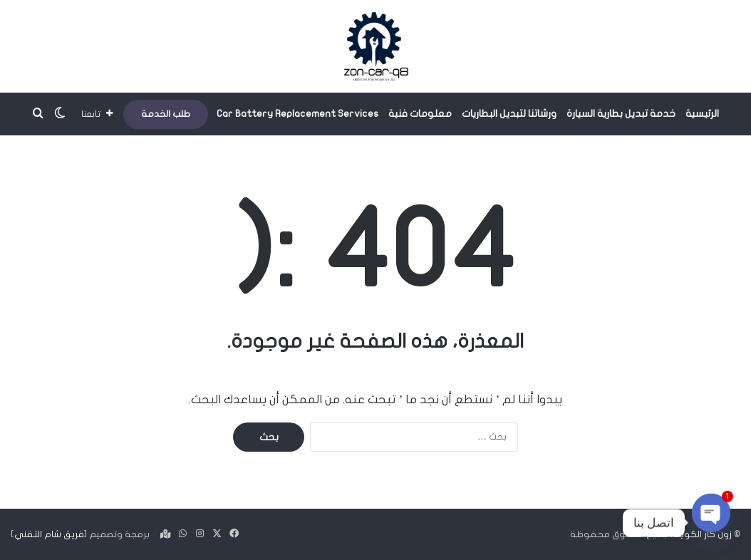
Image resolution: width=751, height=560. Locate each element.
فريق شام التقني (49, 534)
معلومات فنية (420, 114)
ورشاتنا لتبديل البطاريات (509, 114)
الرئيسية (702, 114)
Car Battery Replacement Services (297, 114)
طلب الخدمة (166, 114)
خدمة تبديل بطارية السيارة (621, 114)
